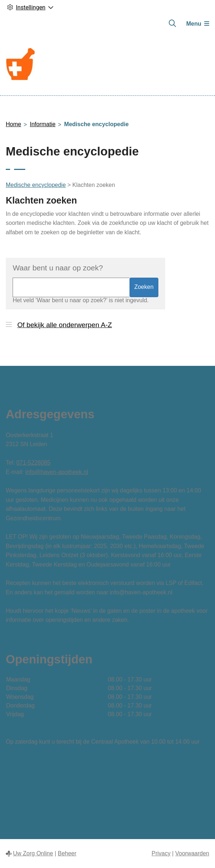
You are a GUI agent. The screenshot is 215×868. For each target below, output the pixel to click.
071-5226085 (33, 463)
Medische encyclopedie (36, 185)
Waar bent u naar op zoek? (58, 268)
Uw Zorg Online (33, 853)
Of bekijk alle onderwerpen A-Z (65, 325)
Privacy (161, 853)
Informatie (43, 124)
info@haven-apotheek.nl (57, 472)
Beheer (67, 853)
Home (14, 124)
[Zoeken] (172, 23)
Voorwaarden (192, 853)
